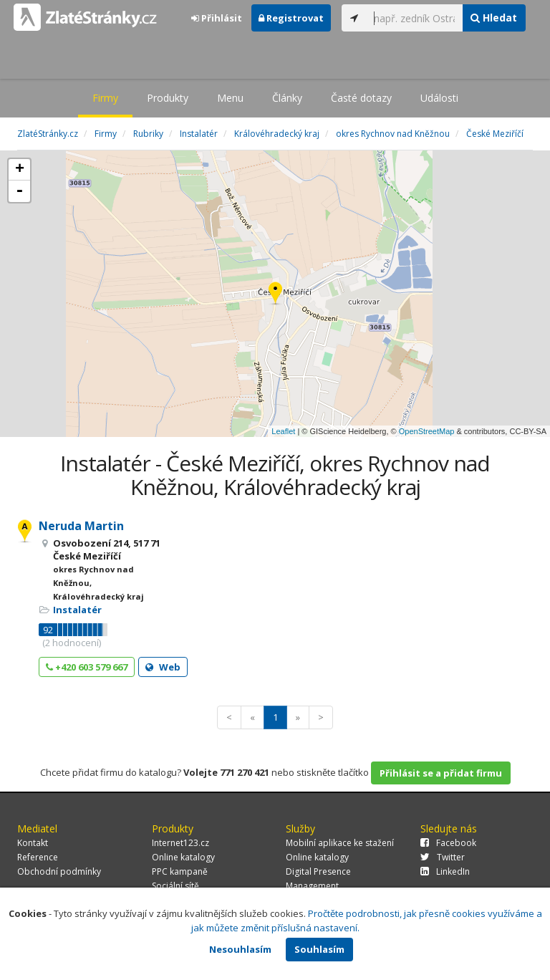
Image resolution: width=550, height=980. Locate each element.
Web (163, 667)
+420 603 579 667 (87, 667)
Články (287, 98)
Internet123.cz (180, 843)
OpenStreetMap (427, 431)
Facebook (448, 843)
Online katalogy (183, 857)
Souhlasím (319, 949)
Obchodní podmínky (59, 871)
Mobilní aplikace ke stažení (340, 843)
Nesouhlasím (240, 949)
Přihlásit (217, 18)
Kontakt (33, 843)
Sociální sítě (175, 886)
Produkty (168, 98)
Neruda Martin (81, 526)
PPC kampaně (180, 871)
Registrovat (291, 18)
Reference (38, 857)
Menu (230, 98)
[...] (415, 18)
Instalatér (77, 610)
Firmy (105, 98)
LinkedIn (445, 871)
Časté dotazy (361, 98)
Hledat (494, 18)
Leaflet (283, 431)
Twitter (443, 857)
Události (439, 98)
